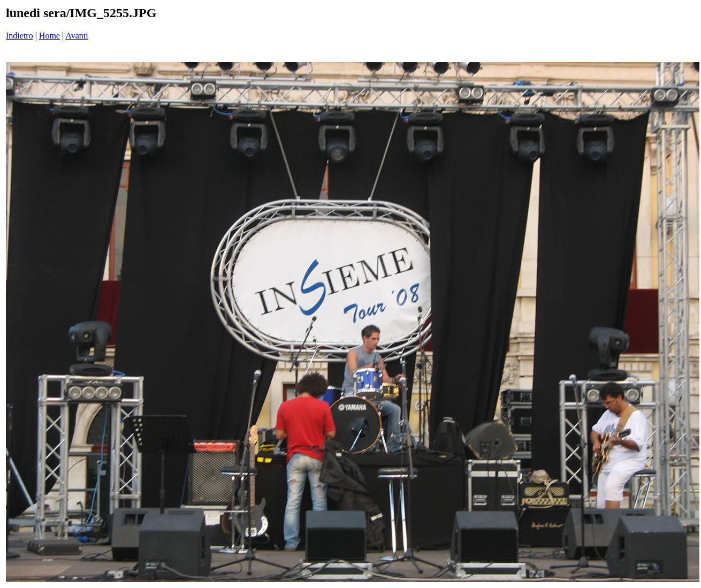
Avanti (77, 36)
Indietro (20, 36)
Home (49, 36)
